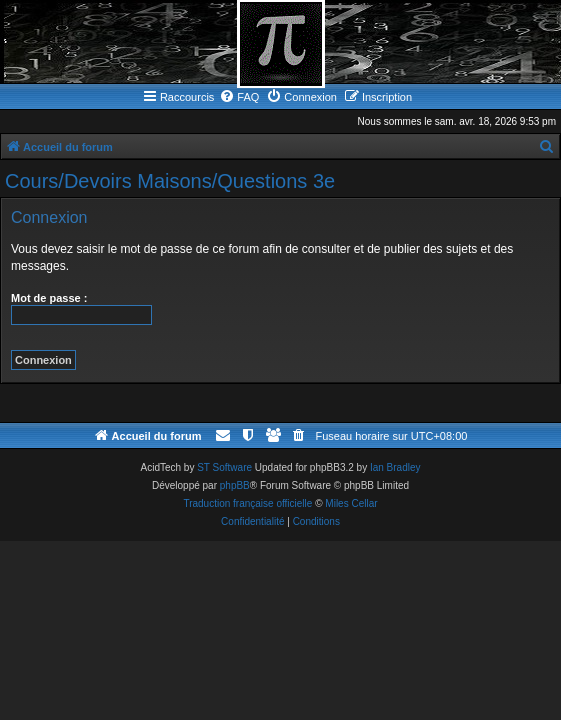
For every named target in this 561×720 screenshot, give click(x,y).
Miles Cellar (351, 503)
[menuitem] (239, 97)
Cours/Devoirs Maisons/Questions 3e (170, 181)
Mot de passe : (49, 298)
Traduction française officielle (247, 503)
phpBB (235, 485)
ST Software (224, 467)
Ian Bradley (395, 467)
